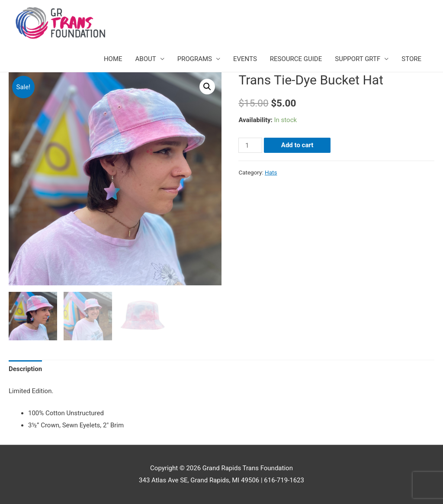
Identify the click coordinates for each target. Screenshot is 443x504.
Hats (271, 172)
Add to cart (297, 145)
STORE (411, 59)
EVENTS (245, 59)
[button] (207, 87)
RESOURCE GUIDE (296, 59)
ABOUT (146, 59)
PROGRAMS (195, 59)
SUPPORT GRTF (358, 59)
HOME (113, 59)
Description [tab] (25, 369)
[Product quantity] (250, 145)
